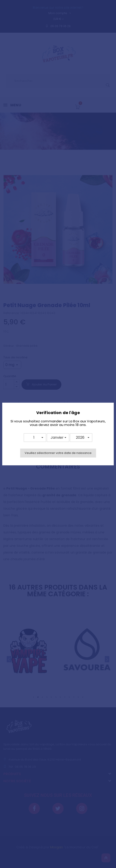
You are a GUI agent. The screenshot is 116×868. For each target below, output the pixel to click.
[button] (35, 438)
